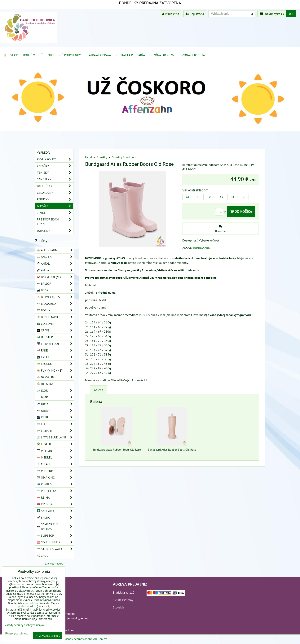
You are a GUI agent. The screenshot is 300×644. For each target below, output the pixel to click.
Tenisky (55, 173)
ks (221, 212)
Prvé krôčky (55, 159)
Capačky (55, 166)
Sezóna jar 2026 (162, 55)
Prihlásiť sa (171, 14)
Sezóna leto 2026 (192, 55)
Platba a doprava (98, 55)
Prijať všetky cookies (48, 636)
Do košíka (241, 211)
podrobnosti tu (34, 603)
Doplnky (55, 231)
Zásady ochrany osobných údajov (85, 639)
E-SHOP (11, 55)
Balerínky (55, 186)
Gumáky (55, 206)
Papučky (55, 199)
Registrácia (195, 14)
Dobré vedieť (33, 55)
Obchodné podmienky (64, 55)
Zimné (55, 213)
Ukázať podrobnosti (17, 634)
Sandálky (55, 179)
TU (148, 380)
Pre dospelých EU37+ (55, 222)
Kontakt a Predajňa (130, 55)
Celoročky (55, 193)
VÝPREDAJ (44, 152)
